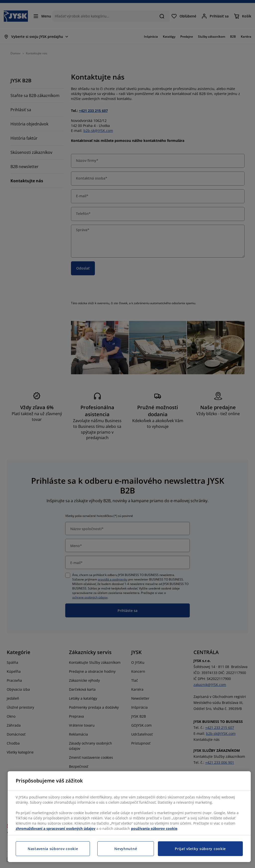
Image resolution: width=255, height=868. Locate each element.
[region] (129, 817)
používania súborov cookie (154, 828)
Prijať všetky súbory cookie (200, 849)
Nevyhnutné (126, 849)
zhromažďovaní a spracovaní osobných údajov (56, 828)
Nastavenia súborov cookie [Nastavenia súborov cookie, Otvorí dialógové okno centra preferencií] (53, 849)
